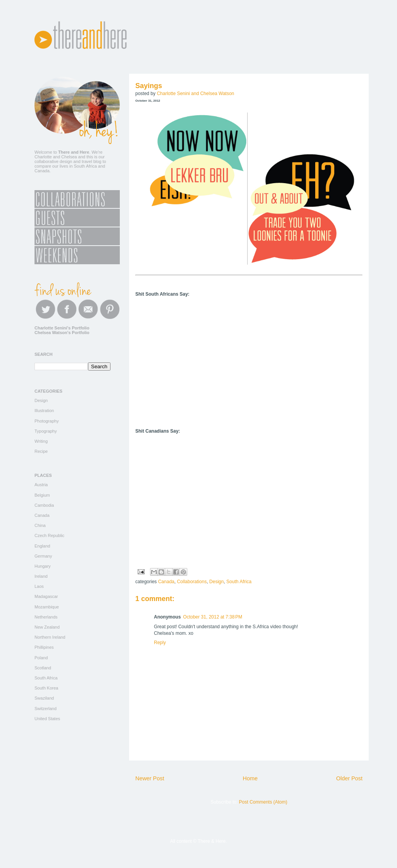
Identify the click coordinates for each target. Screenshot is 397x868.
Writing (41, 441)
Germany (43, 556)
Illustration (44, 411)
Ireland (41, 576)
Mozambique (47, 607)
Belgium (42, 495)
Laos (39, 586)
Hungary (43, 566)
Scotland (43, 668)
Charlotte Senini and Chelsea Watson (195, 94)
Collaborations (192, 582)
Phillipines (44, 647)
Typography (46, 431)
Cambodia (44, 505)
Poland (41, 658)
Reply (160, 643)
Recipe (41, 451)
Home (250, 778)
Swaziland (44, 698)
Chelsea (69, 157)
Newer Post (150, 778)
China (40, 525)
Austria (41, 485)
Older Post (349, 778)
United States (47, 719)
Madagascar (46, 596)
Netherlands (46, 617)
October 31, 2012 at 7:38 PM (212, 617)
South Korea (46, 688)
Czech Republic (49, 535)
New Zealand (47, 627)
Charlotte (43, 157)
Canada (166, 582)
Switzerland (46, 709)
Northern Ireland (50, 637)
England (42, 546)
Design (217, 582)
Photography (47, 421)
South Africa (239, 582)
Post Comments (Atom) (263, 802)
